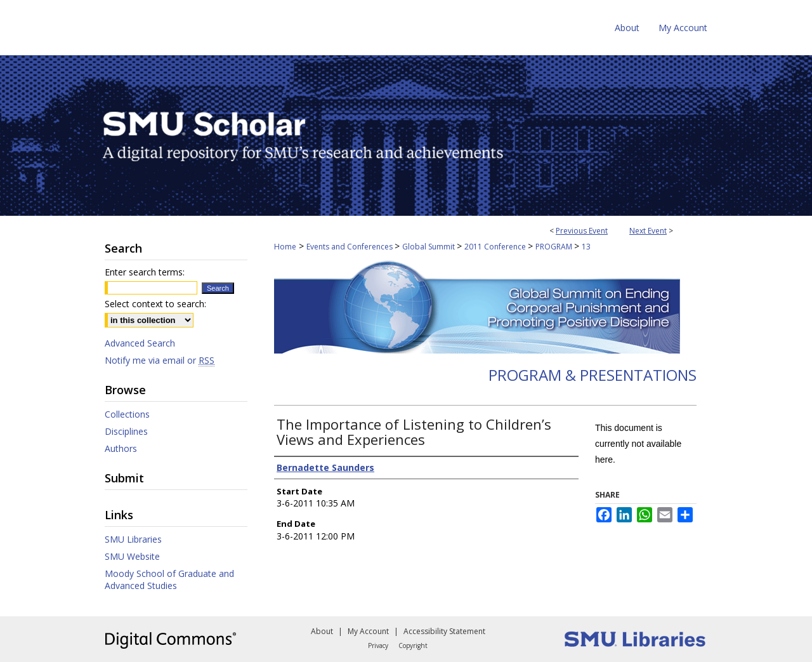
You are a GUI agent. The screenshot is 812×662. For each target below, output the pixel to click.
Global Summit (429, 247)
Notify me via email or (160, 360)
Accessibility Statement (444, 631)
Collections (127, 414)
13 (586, 247)
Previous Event (582, 231)
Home (285, 247)
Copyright (413, 645)
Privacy (378, 645)
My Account (368, 631)
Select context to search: (155, 304)
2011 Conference (496, 247)
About (322, 631)
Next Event (648, 231)
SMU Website (132, 556)
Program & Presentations (593, 375)
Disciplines (126, 431)
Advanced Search (140, 343)
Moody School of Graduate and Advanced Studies (169, 579)
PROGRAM (555, 247)
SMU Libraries (133, 539)
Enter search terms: (145, 272)
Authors (121, 448)
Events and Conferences (350, 247)
